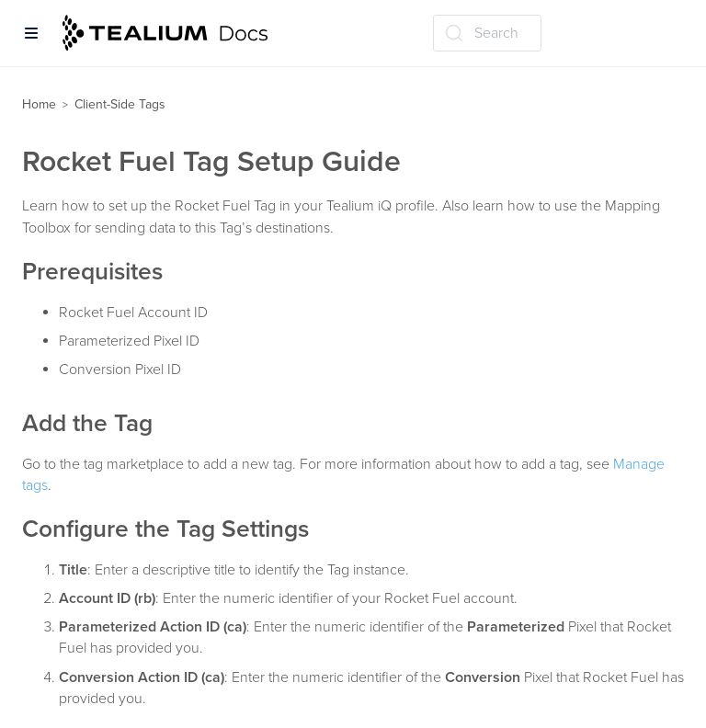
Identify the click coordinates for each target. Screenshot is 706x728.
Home (39, 104)
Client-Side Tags (120, 104)
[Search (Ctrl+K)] (487, 33)
